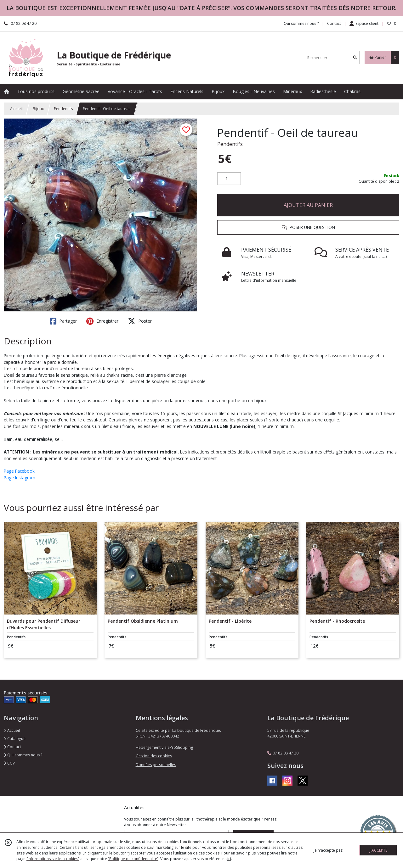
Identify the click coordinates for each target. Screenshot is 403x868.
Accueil (16, 109)
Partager (63, 321)
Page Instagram (20, 478)
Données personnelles (156, 765)
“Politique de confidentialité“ (133, 859)
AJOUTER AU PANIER (308, 205)
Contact (334, 23)
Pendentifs (63, 109)
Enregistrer (102, 321)
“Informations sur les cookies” (53, 859)
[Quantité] (229, 179)
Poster (140, 321)
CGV (9, 763)
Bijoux (38, 109)
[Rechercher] (355, 58)
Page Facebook (19, 471)
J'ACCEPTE (378, 850)
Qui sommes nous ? (23, 755)
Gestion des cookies (154, 756)
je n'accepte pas (328, 850)
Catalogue (15, 739)
